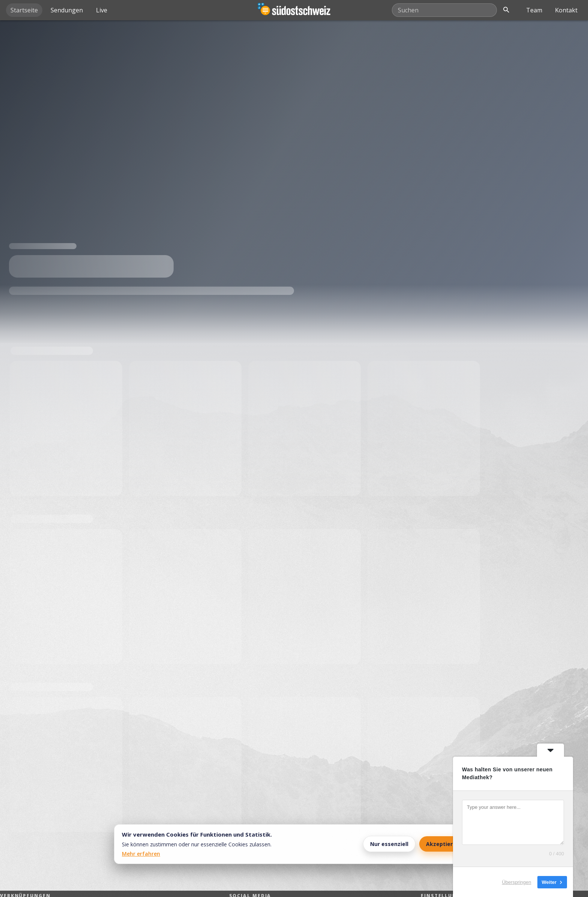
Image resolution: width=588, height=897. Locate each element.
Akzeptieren (443, 844)
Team (534, 10)
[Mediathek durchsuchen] (444, 10)
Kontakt (566, 10)
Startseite (24, 10)
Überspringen (516, 882)
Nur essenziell (389, 844)
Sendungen (67, 10)
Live (102, 10)
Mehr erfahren (141, 854)
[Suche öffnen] (506, 10)
